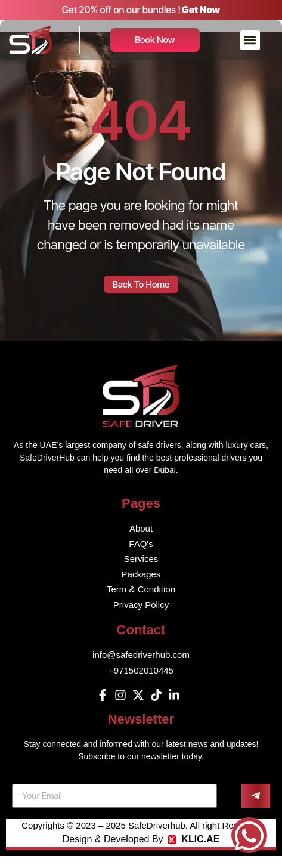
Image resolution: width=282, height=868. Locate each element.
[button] (250, 40)
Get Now (201, 10)
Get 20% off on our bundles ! (121, 10)
